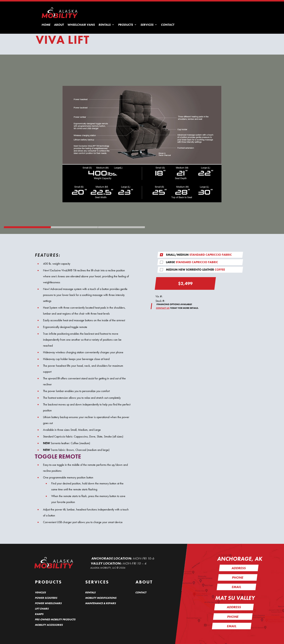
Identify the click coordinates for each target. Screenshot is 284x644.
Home (46, 25)
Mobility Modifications (101, 598)
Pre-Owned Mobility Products (55, 619)
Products (128, 25)
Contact (168, 25)
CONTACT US (163, 308)
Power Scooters (46, 598)
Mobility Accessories (49, 625)
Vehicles (41, 592)
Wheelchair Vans (81, 25)
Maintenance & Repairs (101, 603)
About (59, 25)
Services (149, 25)
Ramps (39, 614)
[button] (113, 25)
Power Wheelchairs (48, 603)
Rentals (107, 25)
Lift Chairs (42, 609)
